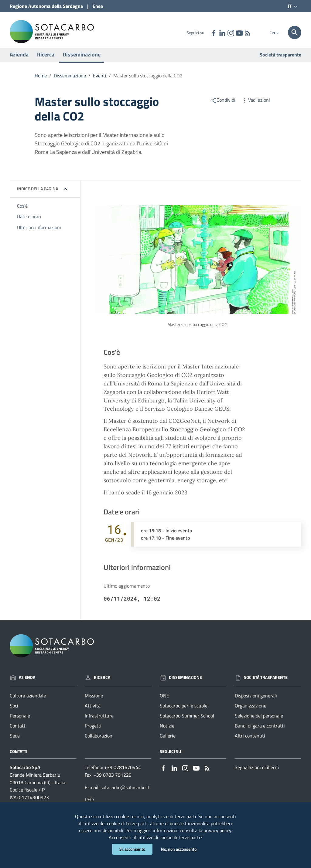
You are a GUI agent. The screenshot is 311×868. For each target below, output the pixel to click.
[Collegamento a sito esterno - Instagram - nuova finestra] (231, 32)
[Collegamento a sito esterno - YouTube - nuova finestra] (239, 32)
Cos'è (22, 212)
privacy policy (217, 829)
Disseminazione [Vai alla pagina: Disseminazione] (181, 683)
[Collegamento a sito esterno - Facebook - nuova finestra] (214, 32)
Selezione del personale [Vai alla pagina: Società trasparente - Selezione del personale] (259, 722)
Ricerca (46, 60)
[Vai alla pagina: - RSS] (248, 32)
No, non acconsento (179, 849)
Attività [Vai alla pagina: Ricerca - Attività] (93, 712)
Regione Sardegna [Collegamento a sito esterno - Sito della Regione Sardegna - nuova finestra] (46, 6)
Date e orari (29, 222)
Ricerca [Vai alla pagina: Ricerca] (97, 683)
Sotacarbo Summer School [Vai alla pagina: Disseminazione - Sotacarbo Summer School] (187, 722)
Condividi (223, 106)
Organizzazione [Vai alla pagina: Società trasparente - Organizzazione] (251, 712)
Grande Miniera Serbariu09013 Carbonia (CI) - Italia (38, 784)
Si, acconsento (132, 849)
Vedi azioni (256, 106)
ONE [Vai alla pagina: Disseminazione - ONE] (164, 702)
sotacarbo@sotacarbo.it (125, 793)
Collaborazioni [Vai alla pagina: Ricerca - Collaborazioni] (99, 741)
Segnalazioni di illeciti (257, 773)
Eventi (100, 81)
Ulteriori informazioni (39, 233)
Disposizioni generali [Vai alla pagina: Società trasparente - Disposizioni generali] (256, 702)
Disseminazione (82, 60)
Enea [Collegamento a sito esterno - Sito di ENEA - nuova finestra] (98, 6)
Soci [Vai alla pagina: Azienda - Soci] (14, 712)
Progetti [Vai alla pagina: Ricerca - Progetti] (93, 731)
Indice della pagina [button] (38, 194)
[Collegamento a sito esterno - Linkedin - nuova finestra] (222, 32)
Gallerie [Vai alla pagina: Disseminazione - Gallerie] (168, 741)
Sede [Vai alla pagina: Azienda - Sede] (15, 741)
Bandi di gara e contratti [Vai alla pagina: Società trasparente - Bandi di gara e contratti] (260, 731)
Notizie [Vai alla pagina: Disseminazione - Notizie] (167, 731)
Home (41, 81)
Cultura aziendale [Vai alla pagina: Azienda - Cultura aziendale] (28, 702)
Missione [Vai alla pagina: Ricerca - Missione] (94, 702)
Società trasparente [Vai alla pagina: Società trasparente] (280, 60)
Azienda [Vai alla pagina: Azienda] (22, 683)
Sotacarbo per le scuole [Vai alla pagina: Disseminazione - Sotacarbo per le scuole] (184, 712)
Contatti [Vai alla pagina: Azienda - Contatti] (18, 731)
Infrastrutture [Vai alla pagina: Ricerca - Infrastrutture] (99, 722)
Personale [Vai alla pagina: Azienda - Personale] (20, 722)
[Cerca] (295, 32)
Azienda (19, 60)
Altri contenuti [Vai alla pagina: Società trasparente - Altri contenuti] (250, 741)
